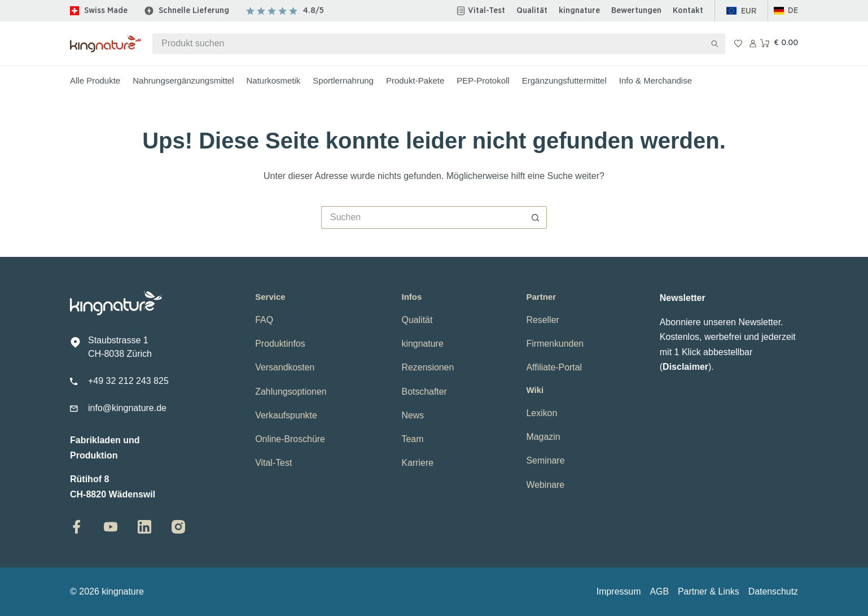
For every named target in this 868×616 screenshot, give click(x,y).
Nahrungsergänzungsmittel (183, 80)
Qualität (532, 10)
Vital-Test (486, 10)
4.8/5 (314, 10)
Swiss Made (106, 10)
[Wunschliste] (738, 43)
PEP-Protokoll (483, 80)
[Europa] (741, 11)
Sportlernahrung (343, 80)
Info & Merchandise (656, 80)
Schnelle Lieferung (194, 10)
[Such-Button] (715, 44)
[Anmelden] (753, 43)
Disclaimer (685, 367)
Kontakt (688, 10)
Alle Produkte (95, 80)
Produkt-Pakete (415, 80)
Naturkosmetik (274, 80)
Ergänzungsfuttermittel (564, 80)
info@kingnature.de (127, 408)
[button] (786, 11)
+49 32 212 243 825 (128, 381)
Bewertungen (636, 10)
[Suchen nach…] (428, 44)
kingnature (579, 10)
